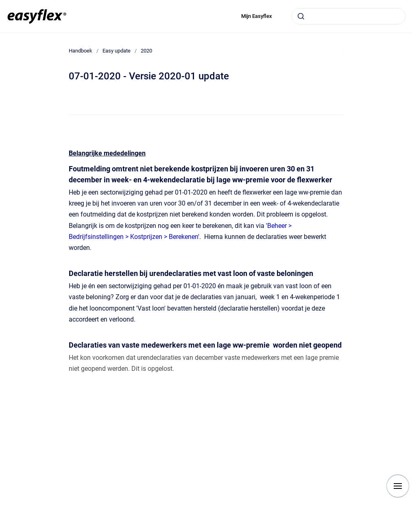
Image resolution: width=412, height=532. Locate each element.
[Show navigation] (398, 486)
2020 (146, 51)
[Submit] (301, 16)
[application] (410, 530)
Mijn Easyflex (257, 16)
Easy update (117, 51)
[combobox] (349, 16)
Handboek (81, 51)
